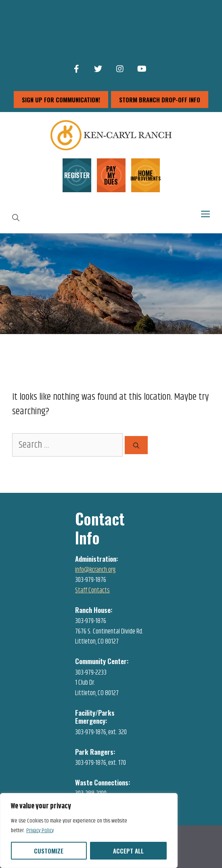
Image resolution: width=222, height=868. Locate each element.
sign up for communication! (61, 100)
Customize (49, 851)
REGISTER (77, 175)
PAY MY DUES (111, 175)
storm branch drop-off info (160, 100)
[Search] (136, 445)
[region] (89, 831)
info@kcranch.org (95, 570)
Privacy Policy (40, 831)
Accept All (128, 851)
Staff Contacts (92, 590)
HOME (146, 175)
